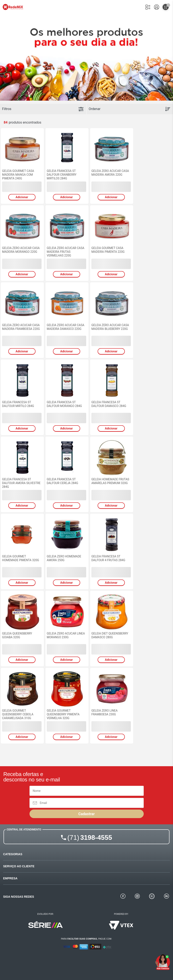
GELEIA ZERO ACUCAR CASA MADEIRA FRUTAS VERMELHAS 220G (66, 252)
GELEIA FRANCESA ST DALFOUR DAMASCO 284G (109, 404)
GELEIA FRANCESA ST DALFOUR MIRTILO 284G (18, 404)
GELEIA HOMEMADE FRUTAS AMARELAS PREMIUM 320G (110, 481)
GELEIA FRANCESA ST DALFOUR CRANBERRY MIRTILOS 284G (62, 175)
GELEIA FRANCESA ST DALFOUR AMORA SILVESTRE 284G (21, 483)
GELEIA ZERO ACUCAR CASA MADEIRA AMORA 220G (110, 173)
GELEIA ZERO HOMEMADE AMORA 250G (64, 558)
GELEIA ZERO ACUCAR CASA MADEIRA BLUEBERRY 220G (110, 327)
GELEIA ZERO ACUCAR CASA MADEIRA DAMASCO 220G (66, 327)
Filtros (7, 109)
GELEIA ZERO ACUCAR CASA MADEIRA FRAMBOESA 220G (21, 327)
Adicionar (22, 197)
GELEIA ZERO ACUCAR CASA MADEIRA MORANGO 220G (21, 250)
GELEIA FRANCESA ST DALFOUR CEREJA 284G (62, 481)
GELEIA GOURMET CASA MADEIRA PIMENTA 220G (108, 250)
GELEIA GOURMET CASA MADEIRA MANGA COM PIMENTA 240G (18, 175)
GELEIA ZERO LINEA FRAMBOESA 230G (104, 712)
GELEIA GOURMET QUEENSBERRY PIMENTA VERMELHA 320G (63, 714)
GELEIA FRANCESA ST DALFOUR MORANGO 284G (64, 404)
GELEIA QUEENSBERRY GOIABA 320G (17, 635)
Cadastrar (86, 814)
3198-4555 (90, 837)
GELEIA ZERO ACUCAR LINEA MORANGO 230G (66, 635)
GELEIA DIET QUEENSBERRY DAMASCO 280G (110, 635)
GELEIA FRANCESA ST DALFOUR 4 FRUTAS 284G (108, 558)
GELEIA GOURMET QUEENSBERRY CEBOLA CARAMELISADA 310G (18, 714)
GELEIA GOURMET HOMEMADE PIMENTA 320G (21, 558)
